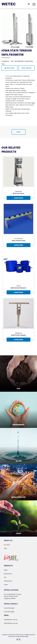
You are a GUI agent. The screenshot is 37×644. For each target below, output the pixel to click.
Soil (12, 61)
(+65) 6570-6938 (9, 612)
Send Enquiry (27, 68)
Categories (5, 61)
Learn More (18, 198)
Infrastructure (8, 581)
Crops (6, 585)
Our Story (7, 545)
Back (19, 132)
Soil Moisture (6, 58)
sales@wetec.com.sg (10, 620)
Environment (8, 574)
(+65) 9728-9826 (9, 608)
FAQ (5, 548)
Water (6, 570)
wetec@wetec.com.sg (11, 623)
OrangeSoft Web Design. (22, 636)
